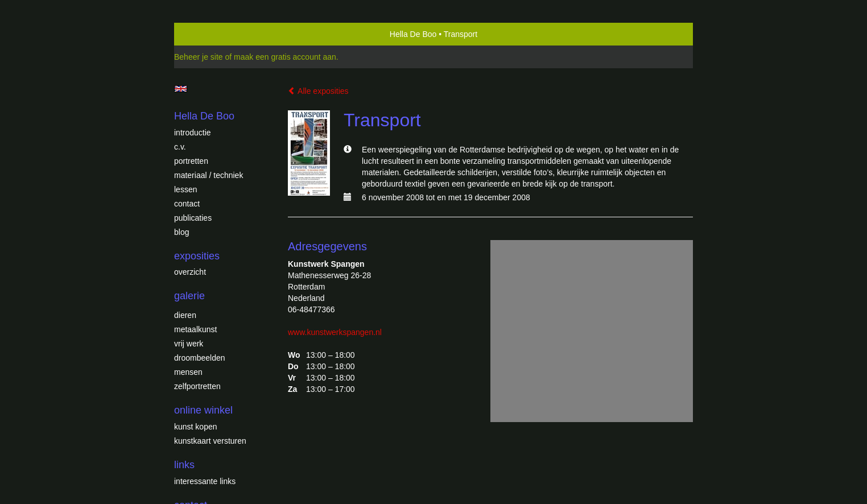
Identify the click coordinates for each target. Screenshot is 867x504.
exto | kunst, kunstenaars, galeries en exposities (206, 34)
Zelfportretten (197, 386)
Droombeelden (200, 358)
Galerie (189, 296)
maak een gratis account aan (285, 57)
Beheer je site (199, 57)
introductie (193, 133)
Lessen (185, 189)
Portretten (191, 161)
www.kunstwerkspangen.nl (335, 332)
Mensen (188, 372)
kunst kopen (196, 427)
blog (181, 232)
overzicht (190, 272)
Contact (187, 204)
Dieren (185, 315)
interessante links (205, 481)
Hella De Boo (413, 34)
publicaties (193, 218)
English (181, 89)
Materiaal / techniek (209, 175)
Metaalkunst (195, 329)
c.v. (180, 147)
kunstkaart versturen (210, 441)
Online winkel (203, 410)
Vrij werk (189, 344)
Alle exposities (318, 91)
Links (184, 465)
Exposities (197, 256)
